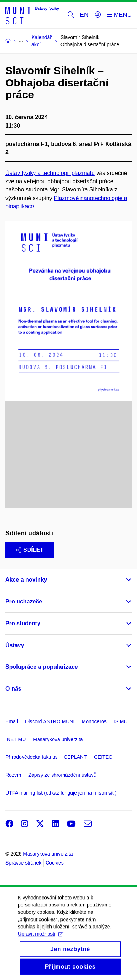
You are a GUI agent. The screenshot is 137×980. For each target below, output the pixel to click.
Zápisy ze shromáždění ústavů (62, 775)
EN (84, 15)
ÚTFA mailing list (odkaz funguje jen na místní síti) (61, 793)
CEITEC (103, 757)
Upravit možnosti (41, 943)
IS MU (121, 721)
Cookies (55, 863)
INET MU (16, 739)
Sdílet (30, 550)
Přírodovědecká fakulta (31, 757)
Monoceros (94, 721)
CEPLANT (75, 757)
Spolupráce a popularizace (42, 667)
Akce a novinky (26, 580)
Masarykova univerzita (58, 739)
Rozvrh (13, 775)
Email (12, 721)
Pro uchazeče (24, 602)
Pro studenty (23, 623)
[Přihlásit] (98, 15)
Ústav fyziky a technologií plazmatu (50, 173)
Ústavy (15, 645)
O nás (13, 689)
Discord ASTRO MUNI (50, 721)
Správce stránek (23, 863)
